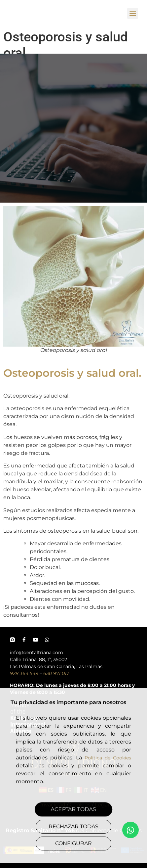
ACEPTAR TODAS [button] (73, 809)
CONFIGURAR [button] (73, 843)
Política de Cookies (108, 758)
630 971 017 (56, 673)
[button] (133, 13)
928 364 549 (24, 673)
